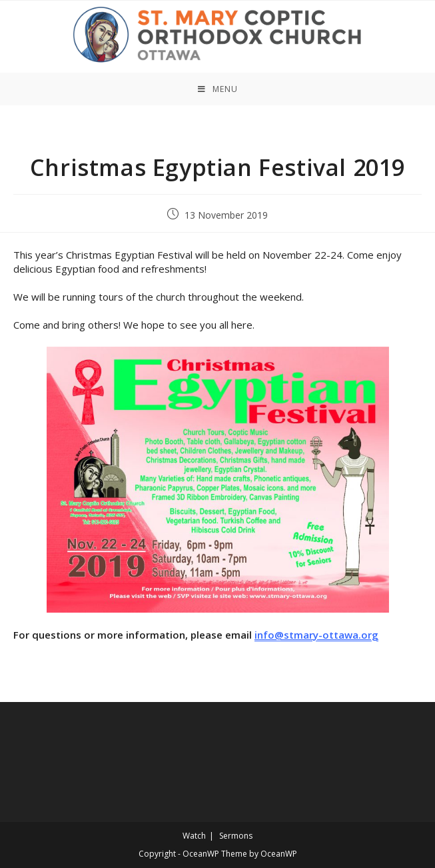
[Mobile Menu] (218, 89)
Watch (194, 836)
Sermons (236, 836)
